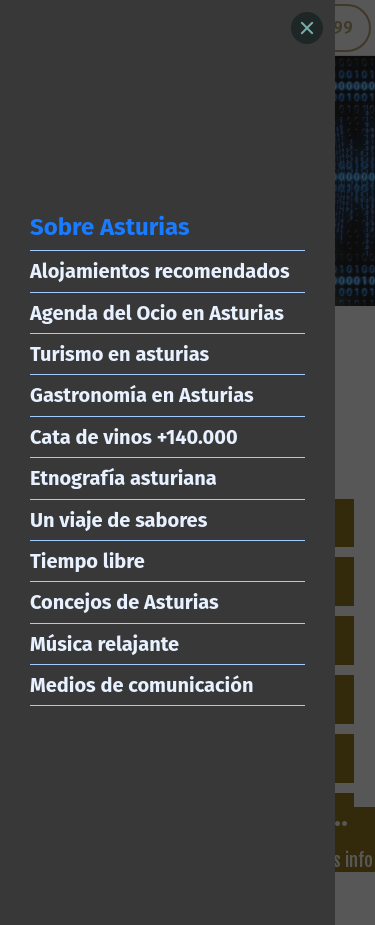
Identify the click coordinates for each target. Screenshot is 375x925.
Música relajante (104, 644)
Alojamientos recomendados (160, 271)
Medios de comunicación (141, 685)
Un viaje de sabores (118, 520)
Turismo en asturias (119, 354)
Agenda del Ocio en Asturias (157, 313)
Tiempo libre (87, 561)
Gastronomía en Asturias (142, 395)
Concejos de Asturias (124, 602)
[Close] (307, 28)
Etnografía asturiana (123, 478)
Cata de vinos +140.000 (134, 437)
